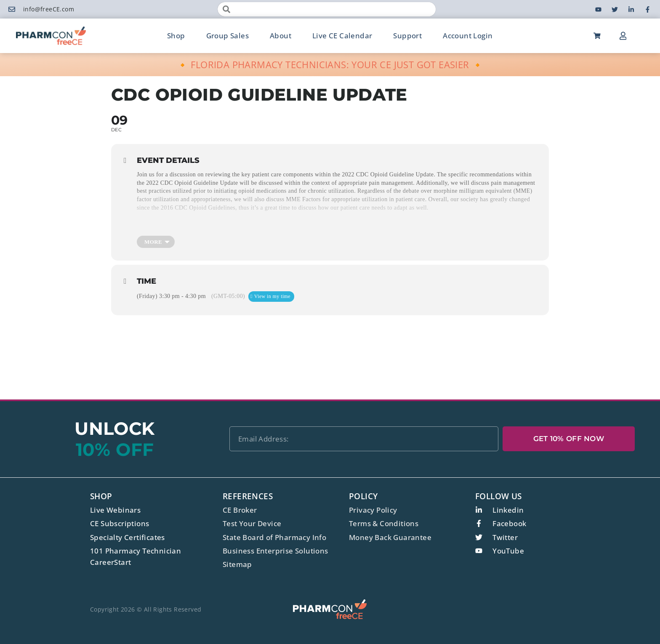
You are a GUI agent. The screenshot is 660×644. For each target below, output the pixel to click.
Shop (176, 36)
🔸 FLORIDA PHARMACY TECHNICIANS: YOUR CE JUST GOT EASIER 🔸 (330, 64)
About (281, 36)
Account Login (468, 36)
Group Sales (228, 36)
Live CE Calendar (342, 36)
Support (407, 36)
